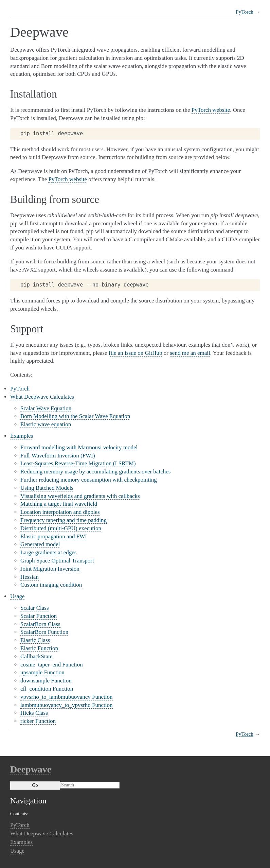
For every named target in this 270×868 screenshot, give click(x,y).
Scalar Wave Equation (46, 408)
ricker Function (38, 721)
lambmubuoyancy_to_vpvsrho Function (67, 705)
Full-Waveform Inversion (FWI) (58, 456)
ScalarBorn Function (44, 632)
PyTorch (245, 12)
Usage (17, 596)
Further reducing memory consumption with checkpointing (89, 480)
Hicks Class (34, 713)
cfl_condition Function (47, 689)
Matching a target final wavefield (59, 504)
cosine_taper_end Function (52, 665)
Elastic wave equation (46, 424)
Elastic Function (39, 648)
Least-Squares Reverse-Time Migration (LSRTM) (78, 463)
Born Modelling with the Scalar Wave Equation (75, 416)
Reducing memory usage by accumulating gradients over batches (95, 472)
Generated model (40, 544)
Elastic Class (35, 640)
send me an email (190, 353)
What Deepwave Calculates (42, 397)
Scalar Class (35, 608)
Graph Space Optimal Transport (57, 561)
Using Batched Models (47, 488)
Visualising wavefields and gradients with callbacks (80, 496)
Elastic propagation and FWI (54, 536)
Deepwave (31, 769)
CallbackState (36, 656)
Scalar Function (39, 616)
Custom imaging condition (51, 585)
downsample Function (46, 681)
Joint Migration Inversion (50, 569)
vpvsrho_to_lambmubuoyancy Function (67, 697)
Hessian (30, 577)
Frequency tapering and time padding (64, 520)
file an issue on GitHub (136, 353)
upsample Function (42, 672)
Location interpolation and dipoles (60, 512)
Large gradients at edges (48, 552)
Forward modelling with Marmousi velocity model (79, 447)
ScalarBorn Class (40, 624)
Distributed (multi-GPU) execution (61, 528)
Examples (22, 436)
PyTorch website (211, 110)
